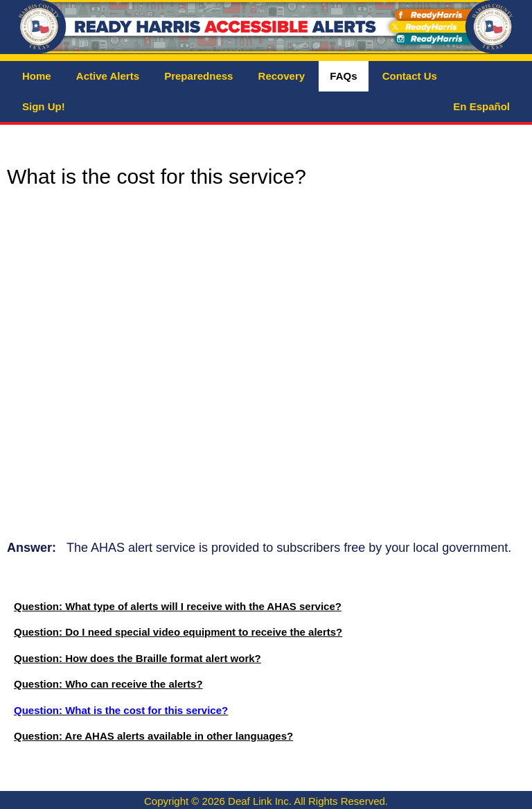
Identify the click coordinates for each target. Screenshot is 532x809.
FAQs (343, 76)
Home (37, 76)
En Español (481, 106)
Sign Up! (44, 106)
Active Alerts (108, 76)
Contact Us (410, 76)
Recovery (282, 76)
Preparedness (198, 76)
